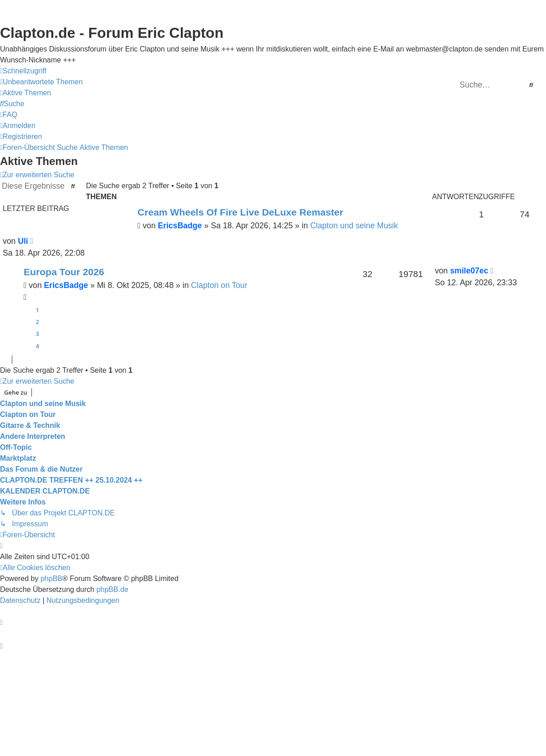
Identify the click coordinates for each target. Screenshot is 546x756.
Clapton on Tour (219, 285)
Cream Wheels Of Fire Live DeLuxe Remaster (240, 212)
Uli (23, 241)
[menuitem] (41, 82)
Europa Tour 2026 (64, 272)
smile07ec (469, 271)
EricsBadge (180, 226)
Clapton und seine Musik (354, 226)
